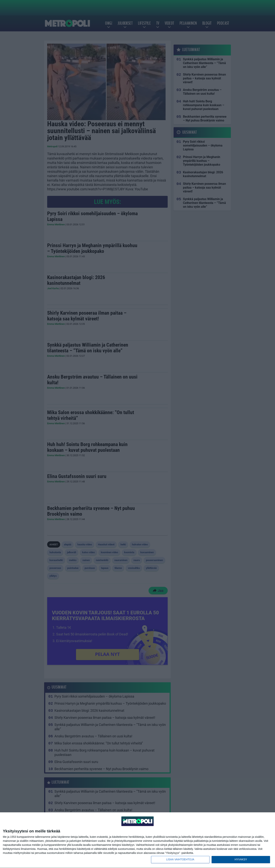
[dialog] (137, 840)
